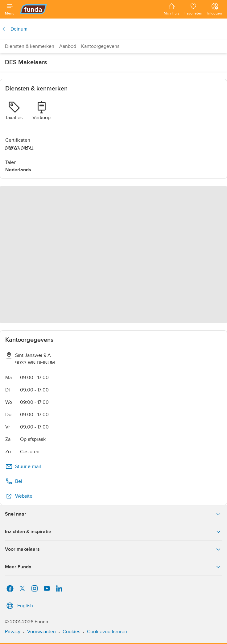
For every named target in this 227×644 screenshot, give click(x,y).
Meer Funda (113, 567)
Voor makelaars (113, 549)
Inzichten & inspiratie (113, 532)
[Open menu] (10, 9)
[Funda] (89, 9)
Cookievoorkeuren (107, 632)
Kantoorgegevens (100, 46)
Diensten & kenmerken (30, 46)
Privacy (13, 632)
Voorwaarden (41, 632)
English (19, 606)
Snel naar (113, 514)
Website (19, 496)
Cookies (71, 632)
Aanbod (68, 46)
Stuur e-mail (23, 466)
